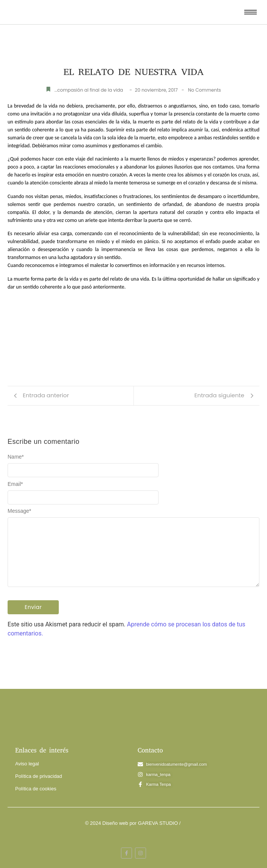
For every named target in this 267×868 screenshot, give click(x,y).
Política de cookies (36, 789)
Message (19, 511)
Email (15, 484)
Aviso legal (27, 764)
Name (16, 457)
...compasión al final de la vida (89, 90)
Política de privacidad (39, 776)
